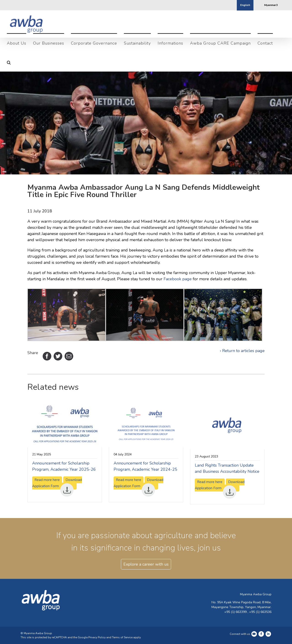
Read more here (129, 490)
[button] (9, 62)
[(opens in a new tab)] (65, 413)
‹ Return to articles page (242, 361)
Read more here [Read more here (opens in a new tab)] (47, 490)
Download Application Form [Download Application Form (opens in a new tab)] (57, 493)
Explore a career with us (146, 574)
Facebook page (178, 289)
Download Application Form (138, 493)
